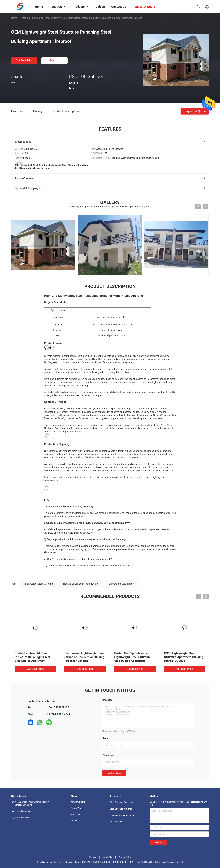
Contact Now (114, 773)
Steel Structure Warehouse (122, 802)
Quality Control (77, 814)
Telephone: (109, 755)
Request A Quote (195, 111)
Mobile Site (108, 857)
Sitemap (93, 857)
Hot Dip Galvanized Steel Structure (81, 584)
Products (25, 18)
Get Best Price (24, 61)
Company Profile (78, 802)
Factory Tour (76, 808)
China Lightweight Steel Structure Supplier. (55, 862)
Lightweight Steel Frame (121, 584)
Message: (108, 700)
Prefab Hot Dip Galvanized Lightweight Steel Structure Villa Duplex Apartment (133, 657)
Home (14, 18)
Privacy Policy (125, 857)
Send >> (158, 843)
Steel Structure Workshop (121, 809)
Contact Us (75, 821)
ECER (181, 862)
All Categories (116, 822)
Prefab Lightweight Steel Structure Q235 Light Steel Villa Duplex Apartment (32, 657)
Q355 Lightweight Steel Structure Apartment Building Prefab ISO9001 (184, 657)
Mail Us (55, 61)
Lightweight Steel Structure (46, 18)
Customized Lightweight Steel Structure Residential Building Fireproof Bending (84, 657)
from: (106, 738)
